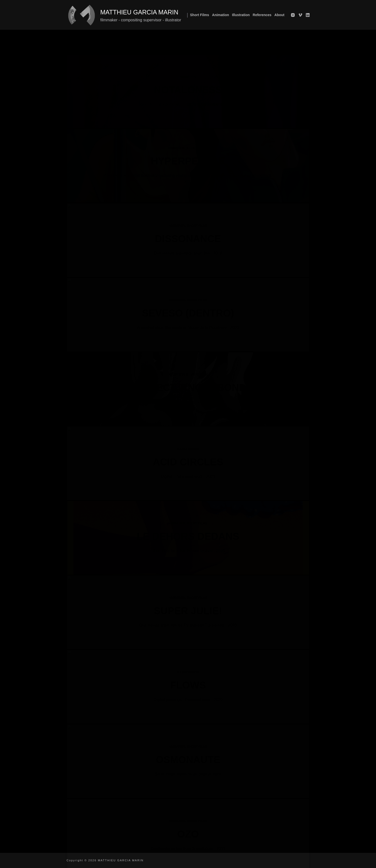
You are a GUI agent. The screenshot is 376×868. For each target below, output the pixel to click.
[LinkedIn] (308, 15)
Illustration (241, 15)
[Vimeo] (300, 15)
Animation (221, 15)
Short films (200, 15)
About (279, 15)
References (262, 15)
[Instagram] (293, 15)
